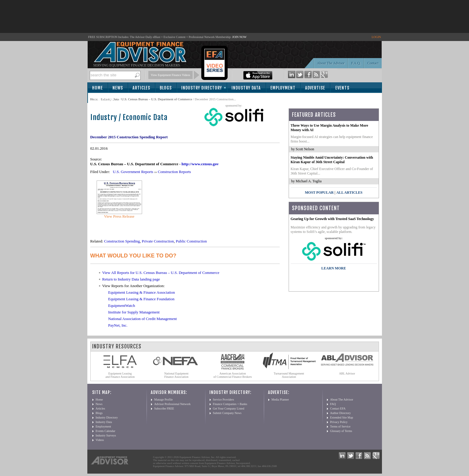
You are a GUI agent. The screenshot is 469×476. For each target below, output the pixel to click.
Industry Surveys (106, 435)
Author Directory (341, 413)
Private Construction (158, 241)
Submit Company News (227, 413)
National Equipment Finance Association (176, 375)
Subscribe (104, 98)
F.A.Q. (356, 63)
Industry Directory (202, 88)
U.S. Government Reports (133, 172)
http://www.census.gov (200, 164)
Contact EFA (338, 408)
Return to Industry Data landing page (131, 279)
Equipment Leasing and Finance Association (120, 375)
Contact (373, 63)
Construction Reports (175, 172)
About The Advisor (331, 63)
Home (98, 88)
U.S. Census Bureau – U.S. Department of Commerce (157, 99)
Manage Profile (164, 400)
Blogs (166, 88)
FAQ (333, 404)
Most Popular (319, 192)
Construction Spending (122, 241)
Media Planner (280, 400)
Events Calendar (106, 431)
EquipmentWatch (122, 306)
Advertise (315, 88)
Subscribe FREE (164, 408)
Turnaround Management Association (289, 375)
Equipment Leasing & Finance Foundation (141, 299)
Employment (283, 88)
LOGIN (376, 37)
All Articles (349, 192)
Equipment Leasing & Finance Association (142, 292)
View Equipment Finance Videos (170, 75)
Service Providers (224, 400)
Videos (100, 440)
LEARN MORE (334, 268)
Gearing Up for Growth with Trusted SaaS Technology (332, 219)
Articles (141, 88)
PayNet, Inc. (118, 325)
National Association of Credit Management (143, 319)
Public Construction (191, 241)
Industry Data (246, 88)
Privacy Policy (339, 422)
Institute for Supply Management (134, 312)
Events (342, 88)
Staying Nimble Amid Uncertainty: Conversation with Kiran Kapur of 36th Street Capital (332, 160)
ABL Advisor (347, 373)
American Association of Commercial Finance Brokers (233, 375)
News (118, 88)
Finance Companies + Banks (230, 404)
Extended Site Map (342, 417)
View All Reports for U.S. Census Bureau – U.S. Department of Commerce (161, 273)
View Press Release (119, 216)
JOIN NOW (239, 37)
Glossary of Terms (341, 431)
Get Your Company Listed (229, 408)
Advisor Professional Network (173, 404)
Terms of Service (340, 426)
